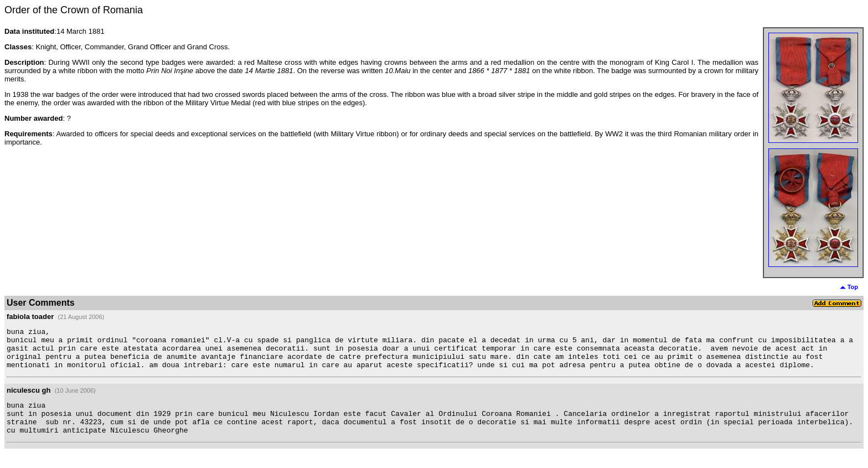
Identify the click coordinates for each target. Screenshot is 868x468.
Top (849, 287)
